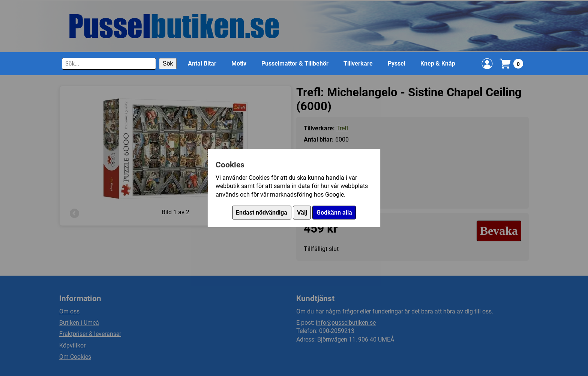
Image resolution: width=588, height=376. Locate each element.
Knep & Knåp (438, 63)
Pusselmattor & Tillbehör (295, 63)
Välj (302, 213)
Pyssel (397, 63)
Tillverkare (358, 63)
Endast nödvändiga (262, 213)
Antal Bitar (202, 63)
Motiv (239, 63)
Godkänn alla (334, 213)
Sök (168, 63)
